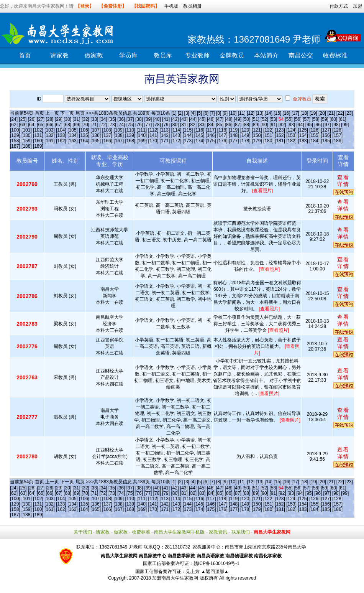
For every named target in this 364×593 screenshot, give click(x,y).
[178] (245, 141)
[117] (211, 130)
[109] (119, 130)
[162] (61, 141)
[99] (345, 125)
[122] (268, 130)
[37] (130, 119)
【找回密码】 (146, 6)
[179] (257, 141)
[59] (325, 119)
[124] (291, 130)
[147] (222, 135)
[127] (326, 130)
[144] (188, 135)
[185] (326, 141)
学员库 (128, 55)
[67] (59, 125)
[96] (318, 125)
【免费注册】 (113, 6)
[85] (220, 125)
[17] (295, 113)
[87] (238, 125)
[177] (234, 141)
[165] (96, 141)
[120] (245, 130)
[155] (314, 135)
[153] (291, 135)
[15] (277, 113)
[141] (153, 135)
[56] (298, 119)
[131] (38, 135)
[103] (50, 130)
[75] (130, 125)
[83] (202, 125)
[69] (77, 125)
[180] (268, 141)
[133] (61, 135)
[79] (166, 125)
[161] (50, 141)
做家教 (94, 55)
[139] (130, 135)
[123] (280, 130)
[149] (245, 135)
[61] (343, 119)
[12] (251, 113)
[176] (222, 141)
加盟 (357, 6)
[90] (264, 125)
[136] (96, 135)
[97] (327, 125)
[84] (211, 125)
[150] (257, 135)
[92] (282, 125)
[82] (193, 125)
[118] (222, 130)
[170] (153, 141)
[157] (337, 135)
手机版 (171, 6)
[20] (322, 113)
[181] (280, 141)
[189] (38, 146)
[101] (27, 130)
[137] (107, 135)
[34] (103, 119)
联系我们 (241, 532)
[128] (337, 130)
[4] (193, 113)
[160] (38, 141)
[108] (107, 130)
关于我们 (83, 532)
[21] (331, 113)
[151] (268, 135)
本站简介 (266, 55)
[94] (300, 125)
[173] (188, 141)
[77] (148, 125)
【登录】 (85, 6)
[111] (142, 130)
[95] (309, 125)
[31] (77, 119)
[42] (175, 119)
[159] (27, 141)
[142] (165, 135)
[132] (50, 135)
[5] (199, 113)
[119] (234, 130)
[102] (38, 130)
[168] (130, 141)
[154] (303, 135)
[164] (84, 141)
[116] (199, 130)
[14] (269, 113)
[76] (139, 125)
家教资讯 (218, 532)
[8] (219, 113)
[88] (246, 125)
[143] (176, 135)
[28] (49, 119)
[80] (175, 125)
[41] (166, 119)
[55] (289, 119)
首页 (25, 55)
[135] (84, 135)
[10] (233, 113)
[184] (314, 141)
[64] (32, 125)
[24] (14, 119)
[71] (94, 125)
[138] (119, 135)
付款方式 (339, 6)
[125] (303, 130)
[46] (211, 119)
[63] (23, 125)
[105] (73, 130)
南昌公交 (301, 55)
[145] (199, 135)
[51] (256, 119)
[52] (264, 119)
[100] (15, 130)
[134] (73, 135)
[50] (246, 119)
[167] (119, 141)
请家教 (59, 55)
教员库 (163, 55)
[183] (303, 141)
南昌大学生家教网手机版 (179, 532)
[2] (180, 113)
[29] (59, 119)
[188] (27, 146)
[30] (67, 119)
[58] (316, 119)
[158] (15, 141)
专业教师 (197, 55)
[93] (291, 125)
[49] (238, 119)
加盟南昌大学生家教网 (175, 578)
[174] (199, 141)
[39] (148, 119)
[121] (257, 130)
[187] (15, 146)
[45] (202, 119)
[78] (157, 125)
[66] (49, 125)
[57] (307, 119)
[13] (259, 113)
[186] (337, 141)
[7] (212, 113)
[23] (349, 113)
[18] (304, 113)
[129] (15, 135)
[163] (73, 141)
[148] (234, 135)
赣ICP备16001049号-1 (216, 563)
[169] (142, 141)
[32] (85, 119)
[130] (27, 135)
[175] (211, 141)
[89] (256, 125)
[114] (176, 130)
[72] (103, 125)
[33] (94, 119)
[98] (336, 125)
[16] (287, 113)
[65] (41, 125)
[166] (107, 141)
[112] (153, 130)
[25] (23, 119)
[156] (326, 135)
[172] (176, 141)
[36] (121, 119)
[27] (41, 119)
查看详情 (343, 181)
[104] (61, 130)
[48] (229, 119)
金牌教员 (232, 55)
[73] (112, 125)
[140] (142, 135)
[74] (121, 125)
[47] (220, 119)
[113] (165, 130)
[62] (14, 125)
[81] (184, 125)
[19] (313, 113)
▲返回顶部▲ (215, 572)
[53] (273, 119)
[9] (225, 113)
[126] (314, 130)
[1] (174, 113)
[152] (280, 135)
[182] (291, 141)
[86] (229, 125)
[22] (340, 113)
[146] (211, 135)
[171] (165, 141)
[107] (96, 130)
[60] (333, 119)
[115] (188, 130)
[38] (139, 119)
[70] (85, 125)
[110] (130, 130)
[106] (84, 130)
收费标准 (335, 55)
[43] (184, 119)
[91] (273, 125)
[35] (112, 119)
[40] (157, 119)
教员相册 (192, 6)
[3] (187, 113)
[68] (67, 125)
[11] (242, 113)
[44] (193, 119)
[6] (206, 113)
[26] (32, 119)
